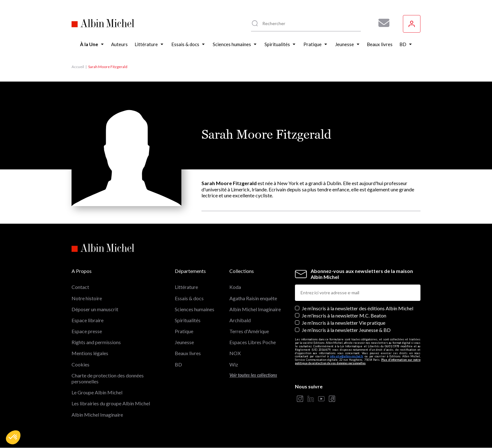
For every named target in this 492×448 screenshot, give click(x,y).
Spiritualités (188, 320)
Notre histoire (87, 298)
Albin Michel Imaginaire (97, 415)
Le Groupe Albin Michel (97, 392)
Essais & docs (189, 298)
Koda (235, 287)
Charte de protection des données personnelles (108, 378)
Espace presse (87, 331)
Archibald (240, 320)
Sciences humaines (195, 309)
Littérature (186, 287)
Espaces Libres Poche (253, 342)
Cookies (80, 364)
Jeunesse (184, 342)
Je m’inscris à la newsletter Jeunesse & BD (346, 330)
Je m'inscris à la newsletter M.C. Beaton (344, 315)
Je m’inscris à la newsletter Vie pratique (344, 323)
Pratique (184, 331)
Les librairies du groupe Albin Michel (111, 403)
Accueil (78, 67)
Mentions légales (90, 353)
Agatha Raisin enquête (253, 298)
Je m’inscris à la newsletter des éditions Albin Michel (358, 308)
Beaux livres (188, 353)
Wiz (234, 364)
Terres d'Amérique (249, 331)
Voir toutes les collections (253, 375)
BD (178, 364)
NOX (235, 353)
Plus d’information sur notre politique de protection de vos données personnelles (358, 361)
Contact (80, 287)
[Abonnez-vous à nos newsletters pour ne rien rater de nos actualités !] (382, 23)
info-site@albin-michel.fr (347, 356)
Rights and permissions (96, 342)
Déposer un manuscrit (95, 309)
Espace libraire (88, 320)
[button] (13, 437)
